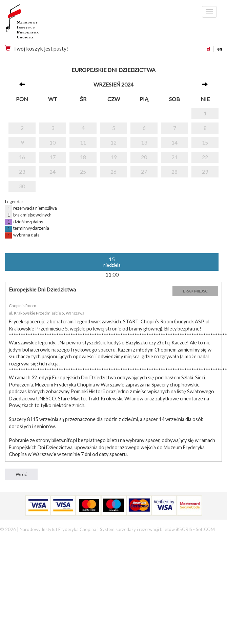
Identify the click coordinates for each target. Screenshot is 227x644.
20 (144, 157)
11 (83, 142)
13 (144, 142)
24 (53, 172)
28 (174, 172)
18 (83, 157)
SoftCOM (205, 529)
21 (174, 157)
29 (205, 172)
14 (174, 142)
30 (22, 186)
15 (205, 142)
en (220, 49)
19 (113, 157)
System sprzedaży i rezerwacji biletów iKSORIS (146, 529)
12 (113, 142)
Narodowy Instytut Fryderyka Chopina (35, 24)
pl (208, 49)
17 (53, 157)
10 (53, 142)
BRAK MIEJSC (195, 291)
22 (205, 157)
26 (113, 172)
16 (22, 157)
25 (83, 172)
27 (144, 172)
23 (22, 172)
